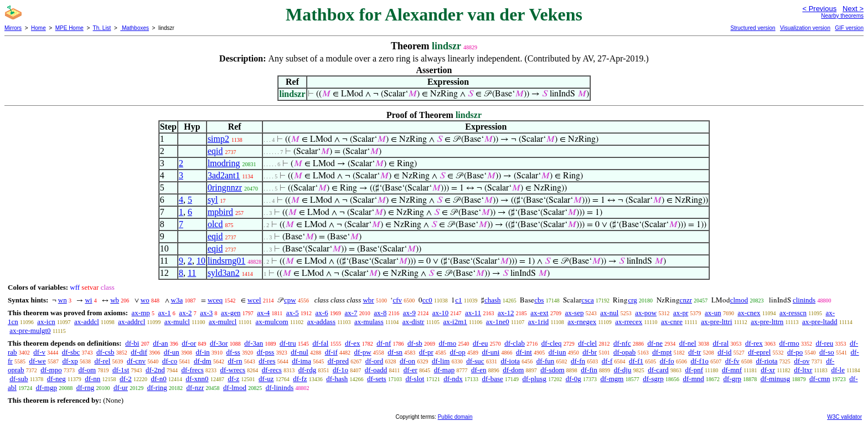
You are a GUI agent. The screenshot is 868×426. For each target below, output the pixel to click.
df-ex (352, 343)
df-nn (92, 379)
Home (38, 28)
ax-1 (165, 313)
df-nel (688, 343)
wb (115, 300)
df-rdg (308, 370)
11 (192, 273)
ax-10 (441, 313)
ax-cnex (749, 313)
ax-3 (206, 313)
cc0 (427, 300)
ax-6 (322, 313)
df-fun (546, 361)
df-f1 (636, 361)
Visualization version (805, 28)
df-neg (56, 379)
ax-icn (46, 322)
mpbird (220, 212)
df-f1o (700, 361)
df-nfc (622, 343)
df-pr (426, 352)
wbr (368, 300)
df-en (479, 370)
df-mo (447, 343)
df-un (172, 352)
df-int (524, 352)
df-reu (824, 343)
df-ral (720, 343)
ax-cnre (672, 322)
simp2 (218, 139)
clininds (804, 300)
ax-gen (231, 313)
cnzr (686, 300)
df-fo (667, 361)
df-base (493, 379)
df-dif (139, 352)
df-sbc (71, 352)
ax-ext (539, 313)
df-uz (266, 379)
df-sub (19, 379)
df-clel (587, 343)
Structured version (753, 28)
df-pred (338, 361)
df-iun (557, 352)
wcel (254, 300)
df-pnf (694, 370)
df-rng (86, 387)
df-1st (121, 370)
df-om (87, 370)
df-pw (363, 352)
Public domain (455, 417)
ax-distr (414, 322)
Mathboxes (135, 28)
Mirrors (13, 28)
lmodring (224, 163)
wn (63, 300)
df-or (189, 343)
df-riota (767, 361)
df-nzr (195, 387)
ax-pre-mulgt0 (30, 330)
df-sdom (552, 370)
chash (493, 300)
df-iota (510, 361)
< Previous (819, 9)
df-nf (384, 343)
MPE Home (69, 28)
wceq (215, 300)
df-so (827, 352)
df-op (458, 352)
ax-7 (351, 313)
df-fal (320, 343)
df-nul (299, 352)
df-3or (219, 343)
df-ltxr (803, 370)
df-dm (203, 361)
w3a (177, 300)
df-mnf (732, 370)
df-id (724, 352)
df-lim (441, 361)
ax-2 (185, 313)
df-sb (415, 343)
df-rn (235, 361)
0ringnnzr (225, 188)
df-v (39, 352)
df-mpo (51, 370)
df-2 (126, 379)
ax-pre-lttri (716, 322)
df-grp (733, 379)
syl (213, 200)
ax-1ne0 (498, 322)
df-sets (377, 379)
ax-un (713, 313)
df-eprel (759, 352)
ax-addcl (87, 322)
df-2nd (155, 370)
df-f (607, 361)
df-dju (623, 370)
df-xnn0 (197, 379)
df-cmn (820, 379)
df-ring (157, 387)
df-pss (266, 352)
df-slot (415, 379)
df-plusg (534, 379)
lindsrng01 (226, 261)
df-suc (475, 361)
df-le (838, 370)
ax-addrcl (131, 322)
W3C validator (844, 417)
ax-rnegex (582, 322)
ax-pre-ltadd (820, 322)
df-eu (480, 343)
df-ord (374, 361)
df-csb (105, 352)
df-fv (732, 361)
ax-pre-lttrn (767, 322)
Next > (853, 9)
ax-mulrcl (223, 322)
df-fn (578, 361)
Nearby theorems (842, 16)
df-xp (70, 361)
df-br (590, 352)
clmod (739, 300)
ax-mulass (369, 322)
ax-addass (321, 322)
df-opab (624, 352)
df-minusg (775, 379)
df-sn (395, 352)
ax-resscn (793, 313)
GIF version (849, 28)
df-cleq (552, 343)
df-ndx (453, 379)
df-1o (340, 370)
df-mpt (662, 352)
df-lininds (280, 387)
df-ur (121, 387)
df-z (233, 379)
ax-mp (141, 313)
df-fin (589, 370)
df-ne (655, 343)
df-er (410, 370)
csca (587, 300)
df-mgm (612, 379)
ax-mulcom (272, 322)
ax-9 (409, 313)
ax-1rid (539, 322)
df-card (658, 370)
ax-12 (506, 313)
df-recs (272, 370)
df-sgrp (653, 379)
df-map (445, 370)
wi (88, 300)
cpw (290, 300)
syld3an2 (224, 273)
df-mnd (694, 379)
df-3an (254, 343)
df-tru (288, 343)
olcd (215, 224)
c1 (458, 300)
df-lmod (235, 387)
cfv (397, 300)
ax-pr (681, 313)
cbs (539, 300)
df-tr (694, 352)
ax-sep (574, 313)
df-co (170, 361)
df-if (331, 352)
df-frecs (192, 370)
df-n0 (159, 379)
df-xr (768, 370)
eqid (215, 151)
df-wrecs (233, 370)
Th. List (102, 28)
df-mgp (46, 387)
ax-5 (293, 313)
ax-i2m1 (455, 322)
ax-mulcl (177, 322)
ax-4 (263, 313)
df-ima (301, 361)
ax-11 (473, 313)
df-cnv (136, 361)
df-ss (233, 352)
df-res (267, 361)
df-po (795, 352)
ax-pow (646, 313)
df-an (160, 343)
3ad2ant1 (224, 175)
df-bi (132, 343)
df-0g (573, 379)
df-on (407, 361)
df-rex (754, 343)
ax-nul (609, 313)
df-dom (513, 370)
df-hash (337, 379)
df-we (37, 361)
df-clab (515, 343)
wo (145, 300)
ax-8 (380, 313)
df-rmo (789, 343)
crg (632, 300)
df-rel (102, 361)
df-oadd (376, 370)
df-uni (490, 352)
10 (201, 261)
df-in (203, 352)
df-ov (802, 361)
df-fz (300, 379)
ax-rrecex (629, 322)
